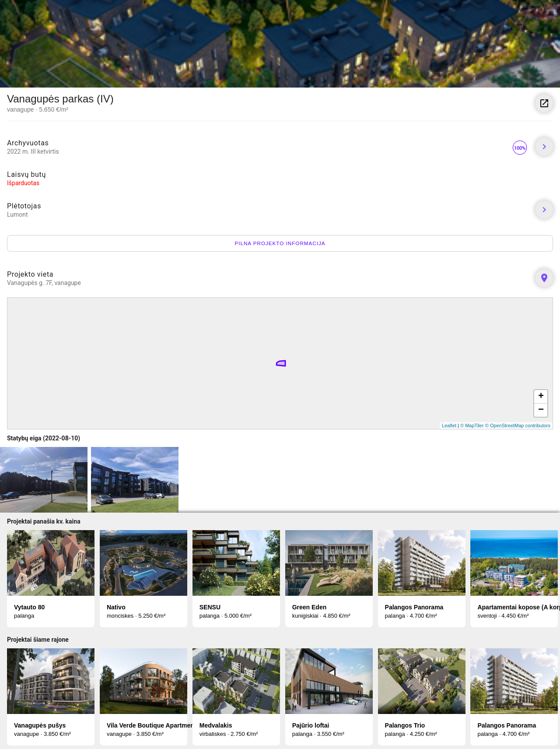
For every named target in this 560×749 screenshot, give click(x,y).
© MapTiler (472, 425)
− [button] (541, 410)
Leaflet (449, 425)
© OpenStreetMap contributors (518, 425)
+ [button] (541, 397)
